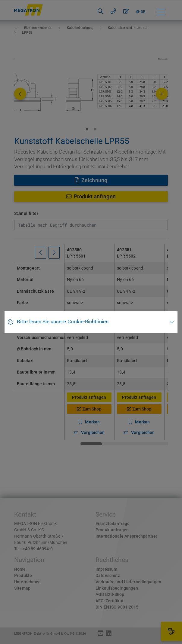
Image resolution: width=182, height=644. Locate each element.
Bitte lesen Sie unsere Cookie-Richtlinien (63, 322)
